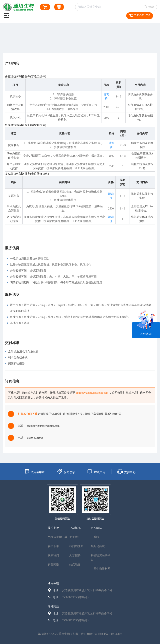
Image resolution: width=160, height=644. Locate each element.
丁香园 (95, 537)
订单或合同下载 (28, 414)
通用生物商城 (59, 8)
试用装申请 (35, 471)
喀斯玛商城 (98, 546)
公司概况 (75, 528)
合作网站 (96, 528)
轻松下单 (53, 546)
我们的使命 (76, 546)
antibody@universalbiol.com (92, 393)
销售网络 (53, 565)
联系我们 (53, 555)
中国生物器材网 (100, 569)
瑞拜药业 (53, 606)
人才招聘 (75, 555)
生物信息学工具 (58, 537)
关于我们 (75, 537)
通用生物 (53, 583)
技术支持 (53, 528)
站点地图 (75, 565)
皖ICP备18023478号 (110, 634)
